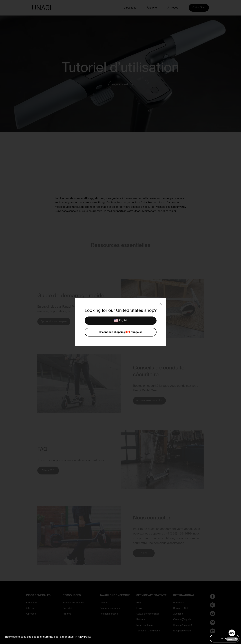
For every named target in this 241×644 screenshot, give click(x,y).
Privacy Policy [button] (83, 637)
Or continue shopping (121, 332)
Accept (225, 638)
